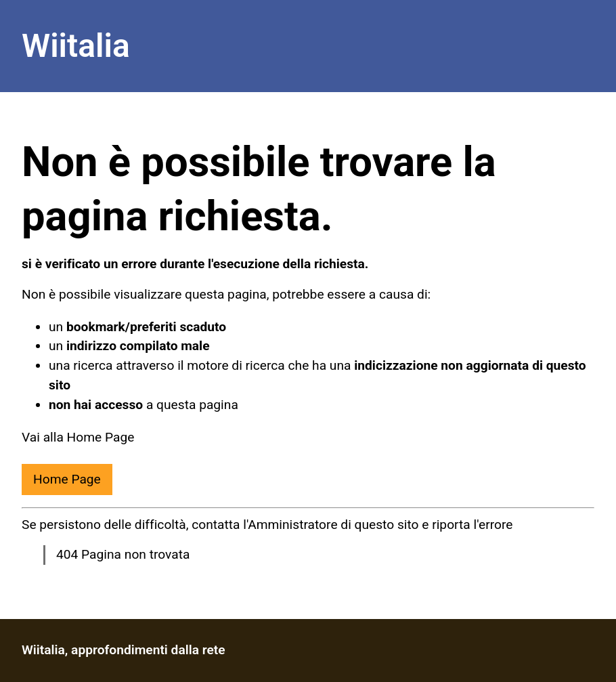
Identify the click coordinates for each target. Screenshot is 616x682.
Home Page (67, 479)
